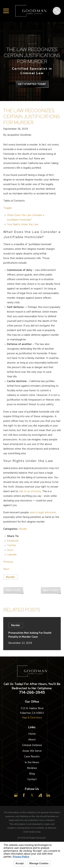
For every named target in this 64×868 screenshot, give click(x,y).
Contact (32, 779)
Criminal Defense (32, 745)
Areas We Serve (32, 751)
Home (32, 734)
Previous (8, 562)
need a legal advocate (43, 512)
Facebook (13, 541)
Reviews (32, 768)
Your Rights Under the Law (23, 224)
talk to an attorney (30, 491)
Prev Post (13, 590)
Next (6, 569)
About (32, 740)
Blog (32, 774)
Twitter (12, 545)
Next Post (51, 590)
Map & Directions (32, 718)
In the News (32, 762)
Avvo (10, 550)
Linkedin (12, 555)
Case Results (32, 756)
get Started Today (32, 84)
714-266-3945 (32, 692)
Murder (23, 529)
